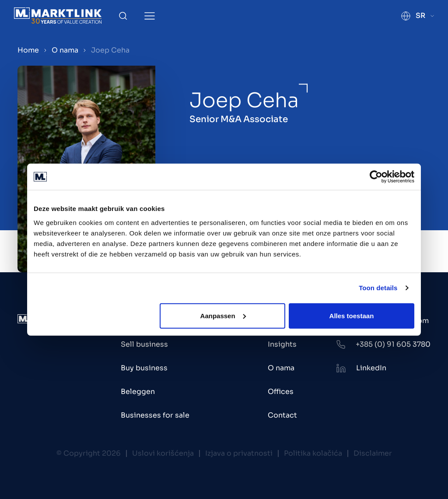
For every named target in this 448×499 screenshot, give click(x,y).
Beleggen (138, 392)
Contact (282, 415)
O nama (65, 50)
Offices (281, 392)
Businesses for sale (155, 415)
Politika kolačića (313, 453)
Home (28, 50)
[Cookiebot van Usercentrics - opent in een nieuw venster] (376, 177)
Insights (282, 344)
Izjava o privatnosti (239, 453)
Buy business (144, 368)
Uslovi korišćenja (163, 453)
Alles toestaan (352, 315)
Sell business (144, 344)
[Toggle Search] (123, 16)
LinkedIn (371, 368)
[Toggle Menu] (150, 16)
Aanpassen (223, 315)
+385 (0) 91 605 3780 (393, 344)
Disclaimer (373, 453)
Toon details (378, 288)
